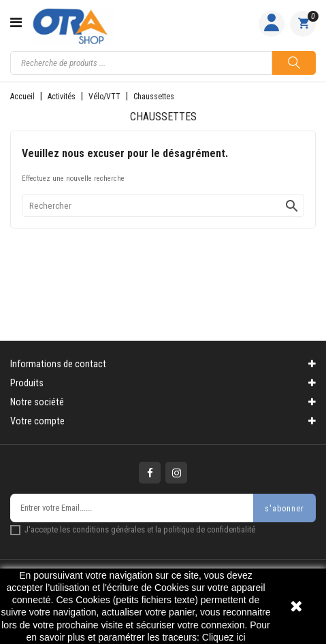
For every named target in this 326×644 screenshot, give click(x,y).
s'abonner (284, 509)
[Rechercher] (163, 205)
